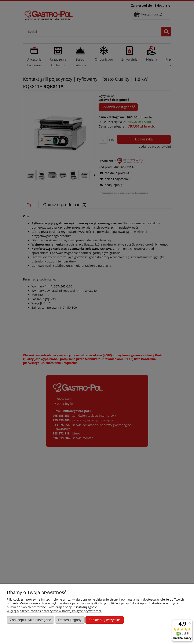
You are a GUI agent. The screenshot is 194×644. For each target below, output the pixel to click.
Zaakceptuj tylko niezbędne (31, 620)
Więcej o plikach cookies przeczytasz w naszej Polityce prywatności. (54, 611)
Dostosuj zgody (70, 620)
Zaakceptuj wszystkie (105, 620)
